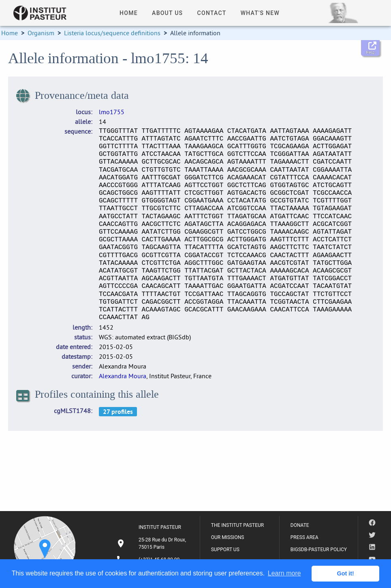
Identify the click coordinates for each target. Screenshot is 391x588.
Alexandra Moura (123, 376)
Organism (41, 33)
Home (10, 33)
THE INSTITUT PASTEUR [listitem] (237, 525)
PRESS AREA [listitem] (304, 537)
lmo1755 (112, 112)
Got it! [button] (346, 573)
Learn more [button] (284, 573)
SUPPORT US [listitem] (225, 550)
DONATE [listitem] (300, 525)
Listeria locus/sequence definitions (112, 33)
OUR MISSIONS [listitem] (228, 537)
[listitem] (152, 543)
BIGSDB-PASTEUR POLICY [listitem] (319, 550)
